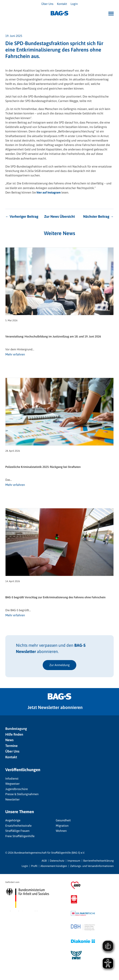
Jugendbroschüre (17, 789)
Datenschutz (57, 861)
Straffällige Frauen (17, 831)
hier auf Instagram (49, 192)
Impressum (74, 861)
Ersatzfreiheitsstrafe (18, 826)
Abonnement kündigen (54, 866)
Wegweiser (12, 784)
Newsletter (12, 799)
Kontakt (62, 4)
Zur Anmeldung (59, 665)
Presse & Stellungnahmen (22, 794)
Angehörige (13, 820)
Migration (62, 826)
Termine (12, 746)
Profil (34, 866)
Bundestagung (16, 729)
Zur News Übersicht (59, 217)
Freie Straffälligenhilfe (20, 836)
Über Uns (47, 4)
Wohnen (61, 831)
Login (74, 4)
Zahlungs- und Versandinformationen (92, 866)
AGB (44, 861)
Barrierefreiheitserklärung (99, 861)
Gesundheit (63, 820)
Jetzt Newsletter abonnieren (55, 708)
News (9, 740)
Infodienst (12, 778)
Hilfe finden (14, 735)
